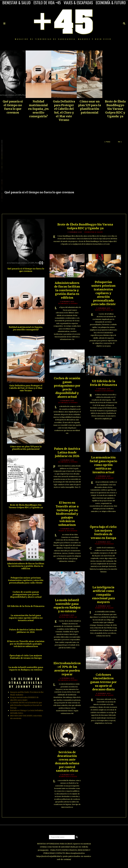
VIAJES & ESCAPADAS (78, 3)
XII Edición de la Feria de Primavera (103, 383)
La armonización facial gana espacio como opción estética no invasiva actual (103, 465)
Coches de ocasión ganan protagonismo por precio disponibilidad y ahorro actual (67, 388)
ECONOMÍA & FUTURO (111, 3)
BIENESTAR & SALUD (16, 3)
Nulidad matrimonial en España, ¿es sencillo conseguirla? (38, 109)
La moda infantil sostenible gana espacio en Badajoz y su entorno (67, 606)
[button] (77, 837)
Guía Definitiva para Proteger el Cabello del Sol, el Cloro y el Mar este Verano (64, 111)
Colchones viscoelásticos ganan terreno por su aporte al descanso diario (103, 682)
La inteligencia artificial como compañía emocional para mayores (103, 595)
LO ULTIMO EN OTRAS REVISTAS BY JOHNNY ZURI (26, 683)
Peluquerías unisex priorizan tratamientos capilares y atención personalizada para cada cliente (103, 293)
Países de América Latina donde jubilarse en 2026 (67, 452)
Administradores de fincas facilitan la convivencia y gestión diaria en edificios (67, 290)
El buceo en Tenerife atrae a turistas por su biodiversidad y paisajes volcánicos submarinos (67, 514)
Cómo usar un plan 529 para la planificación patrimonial (90, 107)
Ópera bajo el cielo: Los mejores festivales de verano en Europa (103, 532)
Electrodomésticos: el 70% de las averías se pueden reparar (67, 669)
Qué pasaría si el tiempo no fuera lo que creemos (13, 107)
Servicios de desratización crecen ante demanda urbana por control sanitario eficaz (67, 761)
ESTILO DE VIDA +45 (47, 3)
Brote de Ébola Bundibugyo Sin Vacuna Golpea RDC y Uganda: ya (115, 109)
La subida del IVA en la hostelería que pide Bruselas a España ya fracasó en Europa (26, 705)
